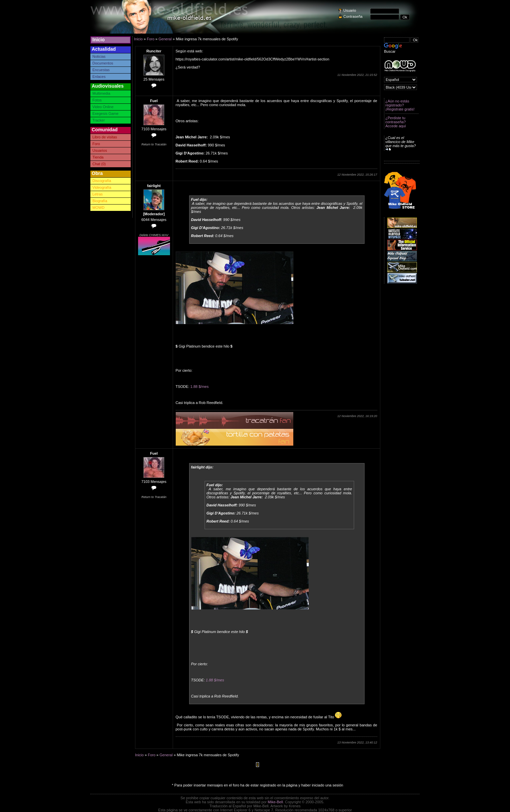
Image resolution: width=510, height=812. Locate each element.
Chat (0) (99, 164)
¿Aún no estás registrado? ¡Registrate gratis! (400, 105)
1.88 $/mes (200, 387)
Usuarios (100, 150)
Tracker (99, 120)
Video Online (103, 107)
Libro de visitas (105, 137)
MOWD (98, 208)
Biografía (100, 201)
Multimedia (101, 93)
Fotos (97, 100)
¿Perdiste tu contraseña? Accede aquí (396, 122)
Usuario (350, 10)
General (165, 39)
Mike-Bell (275, 802)
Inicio (99, 40)
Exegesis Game (105, 114)
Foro (96, 144)
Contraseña (353, 16)
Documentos (103, 63)
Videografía (102, 187)
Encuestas (101, 70)
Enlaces (99, 77)
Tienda (98, 157)
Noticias (99, 56)
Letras (98, 194)
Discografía (102, 181)
